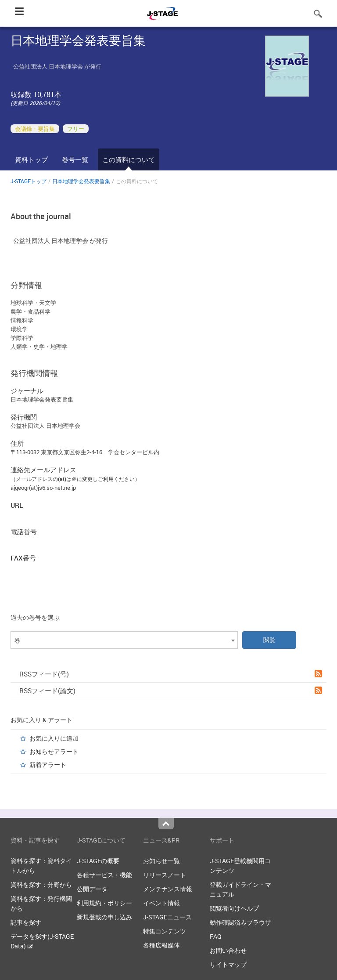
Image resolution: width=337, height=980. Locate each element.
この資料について (129, 159)
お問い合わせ (228, 950)
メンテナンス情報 (168, 889)
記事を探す (26, 922)
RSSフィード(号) (171, 674)
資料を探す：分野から (41, 884)
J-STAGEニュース (167, 917)
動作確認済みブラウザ (240, 922)
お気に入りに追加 (54, 738)
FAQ (216, 936)
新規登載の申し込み (104, 917)
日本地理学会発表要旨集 (81, 181)
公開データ (92, 889)
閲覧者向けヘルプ (234, 908)
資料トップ (31, 159)
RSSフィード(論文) (171, 691)
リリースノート (165, 875)
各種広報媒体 (161, 945)
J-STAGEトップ (29, 181)
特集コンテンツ (165, 931)
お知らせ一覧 (161, 861)
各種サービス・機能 (104, 875)
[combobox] (124, 640)
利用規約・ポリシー (104, 903)
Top (166, 824)
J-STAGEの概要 (98, 861)
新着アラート (48, 765)
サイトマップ (228, 964)
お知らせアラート (54, 751)
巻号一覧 (75, 159)
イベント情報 (161, 903)
